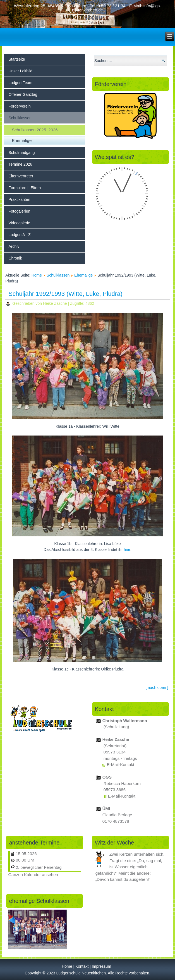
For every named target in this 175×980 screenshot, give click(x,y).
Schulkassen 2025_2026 (35, 130)
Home (37, 275)
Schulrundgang (21, 153)
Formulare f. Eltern (25, 188)
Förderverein (19, 106)
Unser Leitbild (20, 71)
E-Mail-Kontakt (121, 764)
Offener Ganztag (23, 94)
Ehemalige (22, 140)
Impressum (101, 966)
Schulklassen (20, 118)
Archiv (14, 246)
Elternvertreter (21, 176)
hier (127, 550)
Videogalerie (19, 223)
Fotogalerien (19, 211)
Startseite (17, 59)
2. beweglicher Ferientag (39, 867)
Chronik (15, 258)
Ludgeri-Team (20, 83)
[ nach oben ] (157, 688)
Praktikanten (19, 199)
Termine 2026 (20, 164)
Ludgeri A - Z (19, 235)
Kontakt (82, 966)
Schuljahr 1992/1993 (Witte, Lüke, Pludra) (65, 294)
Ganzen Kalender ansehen (33, 875)
